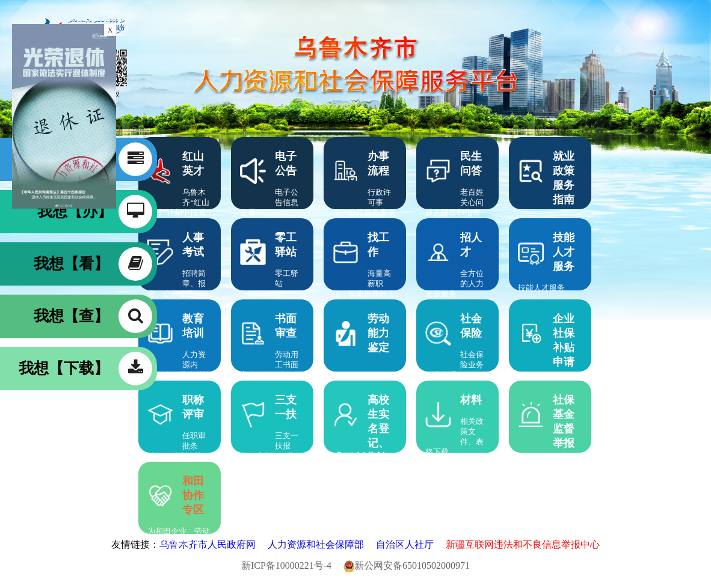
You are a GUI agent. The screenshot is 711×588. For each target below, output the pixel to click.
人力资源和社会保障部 (321, 544)
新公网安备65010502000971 (407, 565)
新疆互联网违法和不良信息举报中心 (523, 544)
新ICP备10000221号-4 (291, 565)
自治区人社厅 (410, 544)
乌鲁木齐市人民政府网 (212, 544)
